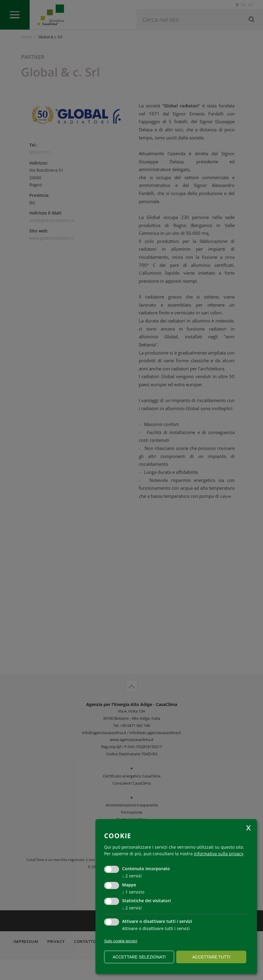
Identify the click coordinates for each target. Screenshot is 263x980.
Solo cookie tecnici (121, 941)
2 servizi (132, 876)
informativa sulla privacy (219, 854)
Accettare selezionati (139, 957)
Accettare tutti (211, 957)
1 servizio (133, 892)
